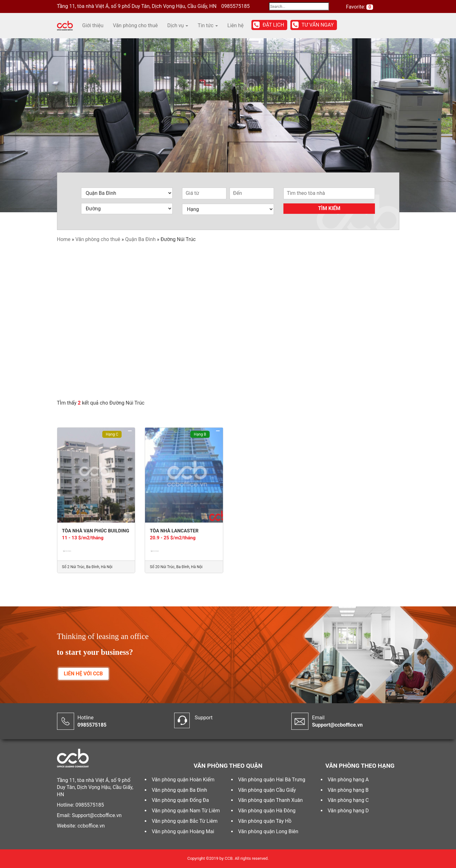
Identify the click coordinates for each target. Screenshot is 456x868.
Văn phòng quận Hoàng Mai (183, 831)
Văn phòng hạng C (348, 800)
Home (64, 239)
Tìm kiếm (329, 208)
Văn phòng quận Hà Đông (267, 811)
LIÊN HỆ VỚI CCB (83, 674)
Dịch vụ (178, 25)
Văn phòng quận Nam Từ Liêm (186, 811)
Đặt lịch (273, 25)
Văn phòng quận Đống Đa (180, 800)
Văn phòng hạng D (348, 811)
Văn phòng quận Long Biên (268, 831)
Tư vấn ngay (318, 25)
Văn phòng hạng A (348, 780)
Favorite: (356, 7)
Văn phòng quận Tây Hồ (265, 821)
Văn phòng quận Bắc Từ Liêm (185, 821)
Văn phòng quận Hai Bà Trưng (272, 780)
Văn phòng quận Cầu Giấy (267, 790)
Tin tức (208, 25)
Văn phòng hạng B (348, 790)
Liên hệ (235, 25)
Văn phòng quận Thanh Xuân (270, 800)
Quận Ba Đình (140, 239)
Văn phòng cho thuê (136, 25)
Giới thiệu (93, 25)
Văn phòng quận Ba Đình (179, 790)
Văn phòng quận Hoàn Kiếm (183, 780)
